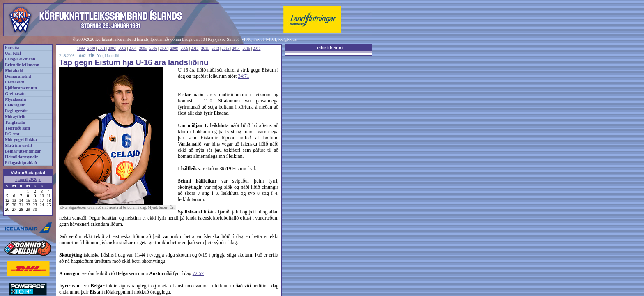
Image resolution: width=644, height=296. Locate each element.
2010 (195, 49)
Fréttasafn (15, 82)
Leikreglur (15, 105)
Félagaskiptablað (21, 163)
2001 (102, 49)
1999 (81, 49)
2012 (215, 49)
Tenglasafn (15, 122)
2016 (257, 49)
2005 (143, 49)
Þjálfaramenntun (21, 88)
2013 (226, 49)
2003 (122, 49)
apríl (23, 179)
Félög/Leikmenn (20, 59)
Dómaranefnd (18, 76)
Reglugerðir (16, 111)
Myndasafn (16, 99)
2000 (91, 49)
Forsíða (12, 47)
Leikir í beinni (329, 48)
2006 (153, 49)
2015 (247, 49)
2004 (133, 49)
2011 (205, 49)
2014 (236, 49)
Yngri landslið (108, 56)
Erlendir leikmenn (22, 65)
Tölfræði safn (17, 128)
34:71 (243, 76)
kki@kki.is (287, 39)
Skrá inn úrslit (18, 145)
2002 (112, 49)
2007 (164, 49)
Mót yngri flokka (21, 140)
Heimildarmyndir (22, 157)
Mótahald (14, 71)
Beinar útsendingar (23, 151)
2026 (33, 179)
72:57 (198, 273)
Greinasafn (15, 94)
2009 (185, 49)
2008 (174, 49)
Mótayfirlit (15, 117)
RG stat (12, 134)
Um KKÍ (13, 53)
